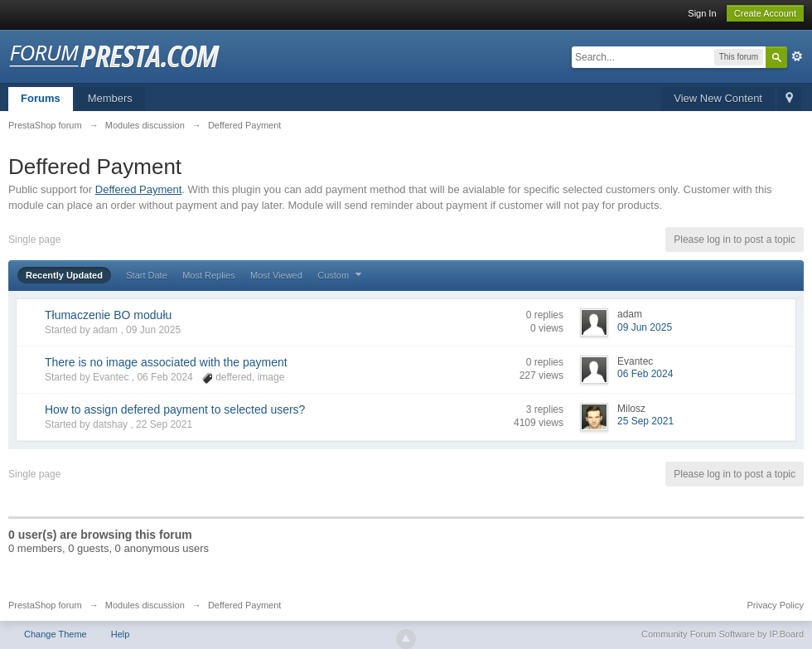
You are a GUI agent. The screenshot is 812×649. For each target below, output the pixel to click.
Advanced (797, 56)
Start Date (147, 275)
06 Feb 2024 (645, 374)
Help (121, 634)
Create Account (765, 13)
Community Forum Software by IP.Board (723, 634)
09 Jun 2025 (645, 327)
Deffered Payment (139, 189)
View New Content (718, 98)
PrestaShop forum (45, 605)
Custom (341, 275)
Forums (41, 98)
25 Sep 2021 (645, 421)
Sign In (702, 13)
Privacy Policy (776, 605)
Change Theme (56, 634)
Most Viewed (276, 275)
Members (110, 98)
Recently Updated (64, 275)
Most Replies (209, 275)
